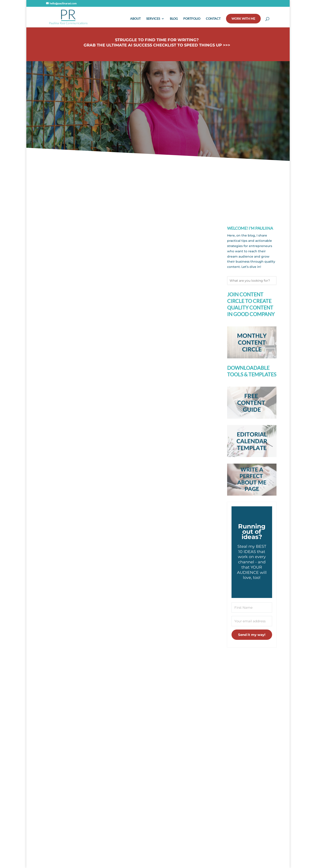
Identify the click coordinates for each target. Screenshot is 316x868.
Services (153, 19)
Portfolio (192, 19)
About (135, 19)
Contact (213, 19)
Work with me (243, 19)
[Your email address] (252, 621)
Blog (174, 19)
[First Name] (252, 607)
